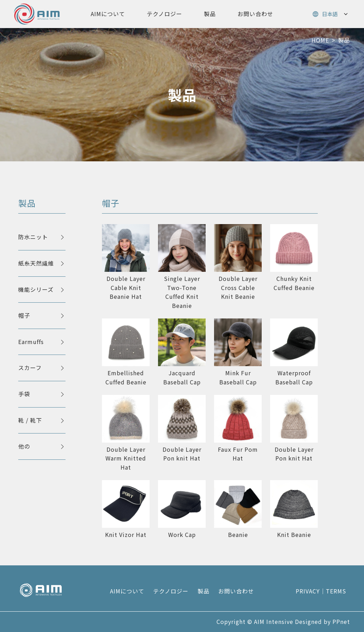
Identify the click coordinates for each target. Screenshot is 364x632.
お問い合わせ (255, 14)
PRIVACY (308, 591)
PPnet (341, 621)
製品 (210, 14)
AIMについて (108, 14)
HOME (320, 40)
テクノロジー (164, 14)
